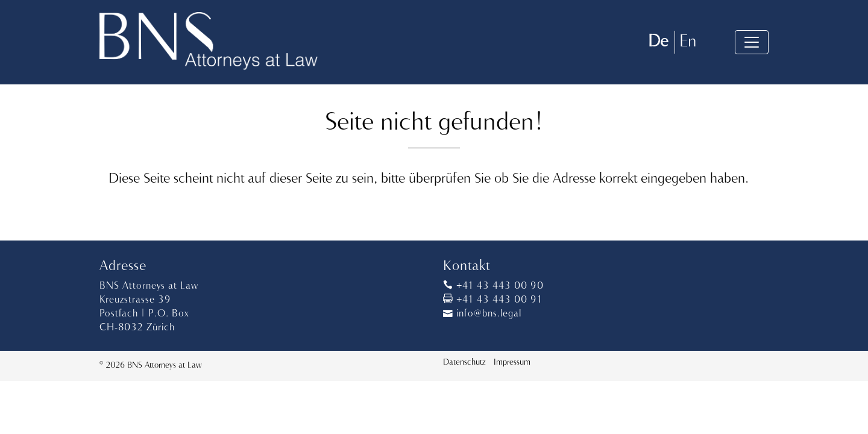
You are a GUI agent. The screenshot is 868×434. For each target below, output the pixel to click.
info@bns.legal (482, 314)
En (688, 42)
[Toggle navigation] (752, 42)
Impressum (512, 363)
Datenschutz (464, 363)
